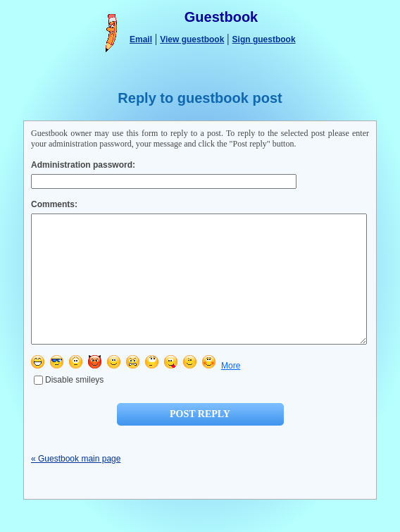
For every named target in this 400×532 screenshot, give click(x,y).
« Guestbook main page (76, 484)
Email (141, 39)
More (231, 391)
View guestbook (192, 39)
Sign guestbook (264, 39)
